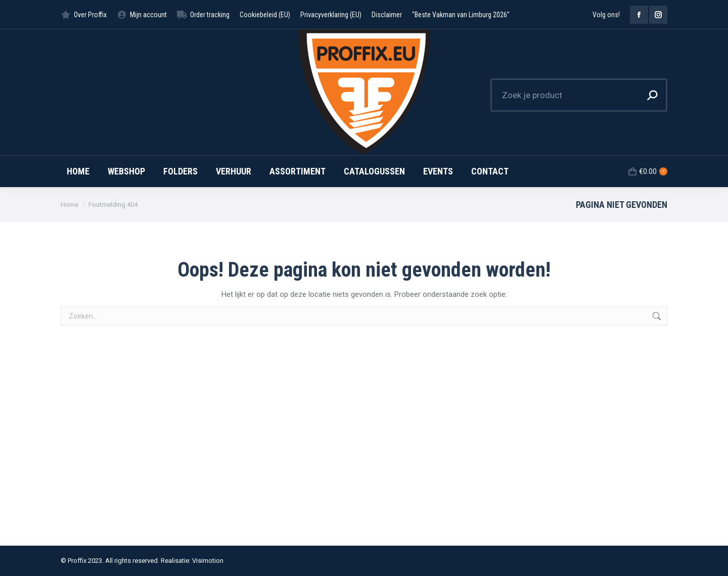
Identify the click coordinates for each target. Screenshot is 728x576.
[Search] (579, 95)
